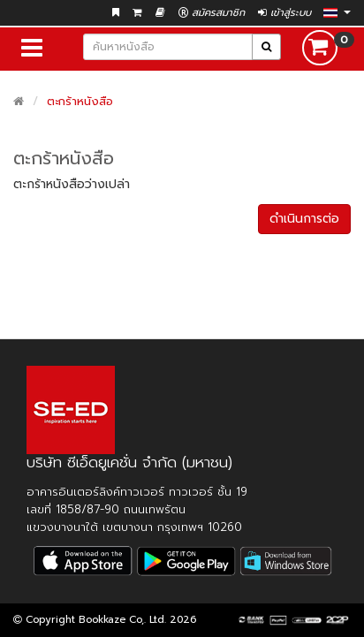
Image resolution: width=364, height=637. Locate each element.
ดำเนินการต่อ (304, 219)
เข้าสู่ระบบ (284, 13)
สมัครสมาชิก (212, 13)
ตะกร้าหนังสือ (80, 101)
